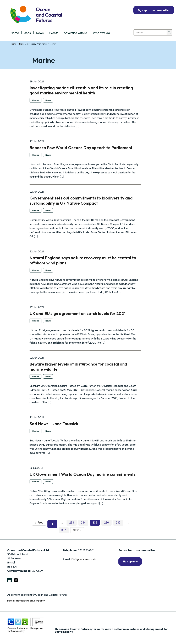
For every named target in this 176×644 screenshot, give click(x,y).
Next (77, 530)
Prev (39, 523)
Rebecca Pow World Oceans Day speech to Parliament (81, 148)
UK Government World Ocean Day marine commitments (83, 474)
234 (83, 523)
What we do (101, 33)
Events (54, 33)
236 (106, 523)
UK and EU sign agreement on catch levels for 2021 (78, 313)
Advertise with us (76, 33)
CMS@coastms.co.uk (83, 559)
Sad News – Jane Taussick (54, 424)
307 (64, 530)
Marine (35, 100)
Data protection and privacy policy (26, 601)
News (40, 33)
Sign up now (130, 561)
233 (72, 523)
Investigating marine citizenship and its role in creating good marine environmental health (81, 90)
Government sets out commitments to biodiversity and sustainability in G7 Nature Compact (81, 201)
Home (15, 33)
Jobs (27, 33)
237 (118, 523)
